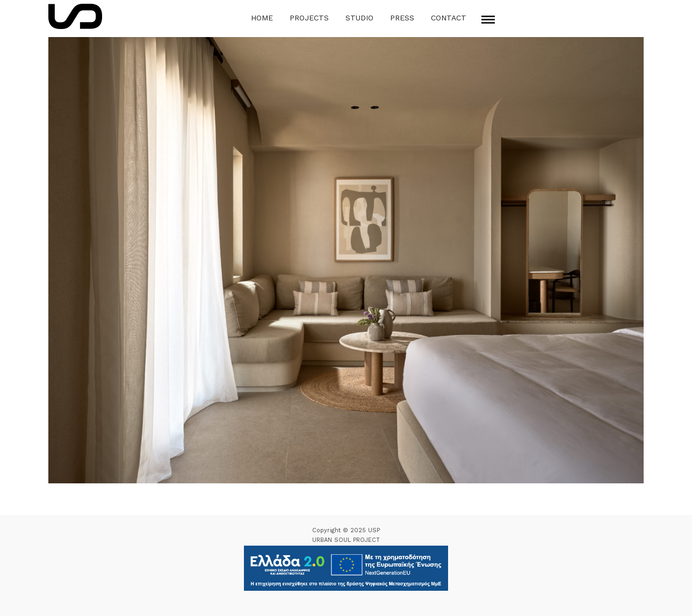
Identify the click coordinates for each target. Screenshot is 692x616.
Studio (359, 18)
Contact (449, 18)
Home (262, 18)
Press (402, 18)
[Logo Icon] (75, 16)
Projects (309, 18)
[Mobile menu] (488, 20)
